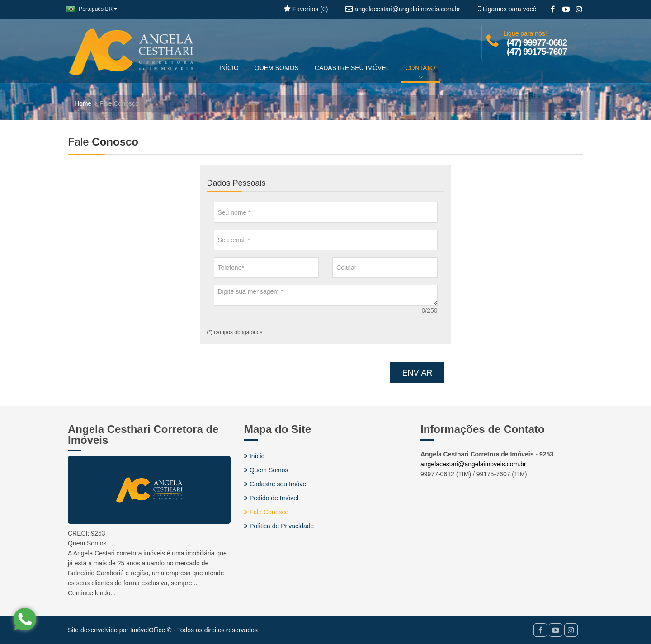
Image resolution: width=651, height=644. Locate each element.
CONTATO (420, 72)
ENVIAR (417, 373)
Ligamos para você (507, 9)
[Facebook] (553, 9)
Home (83, 103)
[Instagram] (579, 9)
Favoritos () (306, 9)
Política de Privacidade (279, 526)
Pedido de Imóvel (271, 498)
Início (254, 456)
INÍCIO (229, 68)
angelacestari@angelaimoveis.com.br (473, 464)
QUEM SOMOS (277, 68)
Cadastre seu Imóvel (276, 484)
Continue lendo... (92, 593)
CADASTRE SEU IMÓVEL (352, 68)
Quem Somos (266, 470)
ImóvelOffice (148, 630)
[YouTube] (566, 9)
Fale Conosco (266, 512)
